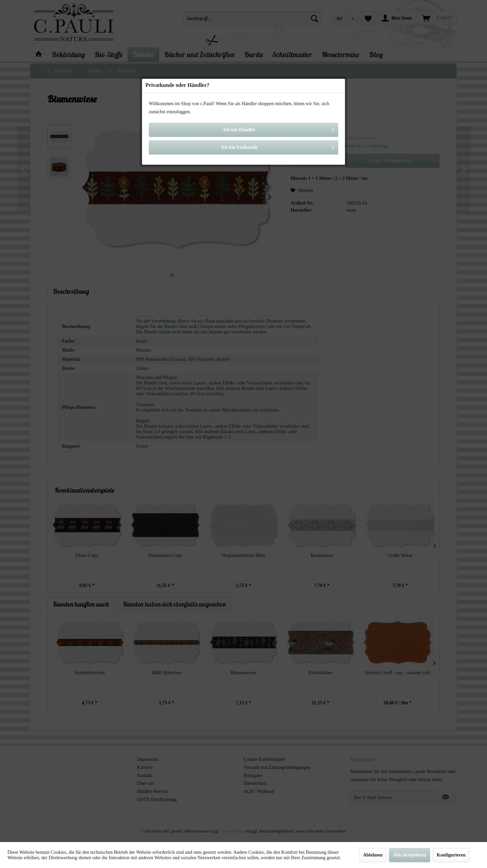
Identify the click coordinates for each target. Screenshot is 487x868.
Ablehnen (373, 855)
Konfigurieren (451, 855)
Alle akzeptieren (409, 855)
